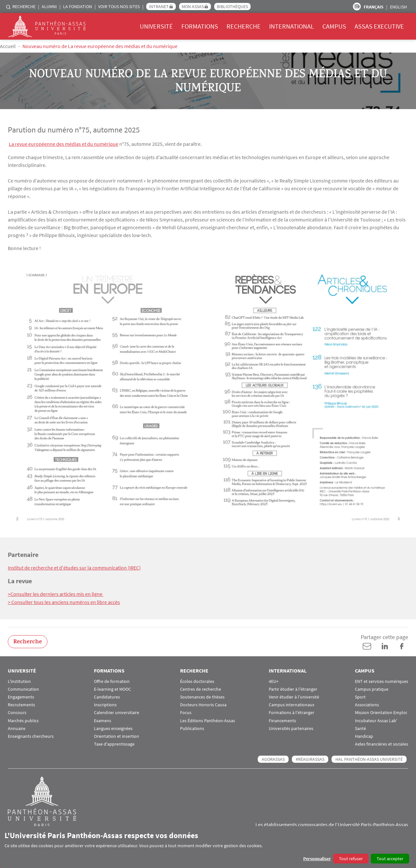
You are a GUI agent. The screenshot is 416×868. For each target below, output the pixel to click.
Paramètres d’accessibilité (357, 6)
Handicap (364, 735)
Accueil (8, 46)
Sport (360, 696)
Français (374, 7)
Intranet (159, 6)
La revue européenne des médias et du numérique (64, 144)
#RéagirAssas (310, 759)
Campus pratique (372, 688)
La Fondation (78, 6)
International (292, 26)
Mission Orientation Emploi (381, 712)
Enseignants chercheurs (31, 735)
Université (156, 26)
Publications (192, 728)
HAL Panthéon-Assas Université (369, 759)
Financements (282, 720)
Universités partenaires (291, 728)
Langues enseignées (113, 728)
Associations (367, 704)
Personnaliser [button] (317, 859)
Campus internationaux (292, 704)
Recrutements (21, 704)
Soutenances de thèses (202, 696)
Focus (186, 712)
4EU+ (274, 680)
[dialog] (208, 847)
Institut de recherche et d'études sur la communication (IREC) (74, 567)
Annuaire (17, 728)
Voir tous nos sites (119, 6)
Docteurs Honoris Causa (203, 704)
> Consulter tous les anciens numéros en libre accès (64, 601)
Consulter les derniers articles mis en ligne (57, 594)
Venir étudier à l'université (294, 696)
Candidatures (107, 696)
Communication (23, 688)
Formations (200, 26)
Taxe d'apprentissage (114, 743)
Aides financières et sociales (382, 743)
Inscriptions (105, 704)
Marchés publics (23, 720)
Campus (334, 26)
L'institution (19, 680)
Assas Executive (379, 26)
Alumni (49, 6)
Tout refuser (351, 859)
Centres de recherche (201, 688)
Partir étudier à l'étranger (293, 688)
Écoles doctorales (197, 680)
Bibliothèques (232, 6)
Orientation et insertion (117, 735)
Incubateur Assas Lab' (376, 720)
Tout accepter (390, 859)
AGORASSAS (273, 759)
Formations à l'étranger (292, 712)
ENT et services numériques (382, 680)
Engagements (21, 696)
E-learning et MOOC (112, 688)
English (398, 7)
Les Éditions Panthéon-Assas (208, 720)
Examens (103, 720)
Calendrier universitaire (117, 712)
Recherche (24, 6)
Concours (17, 712)
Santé (360, 728)
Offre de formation (112, 680)
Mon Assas (193, 6)
